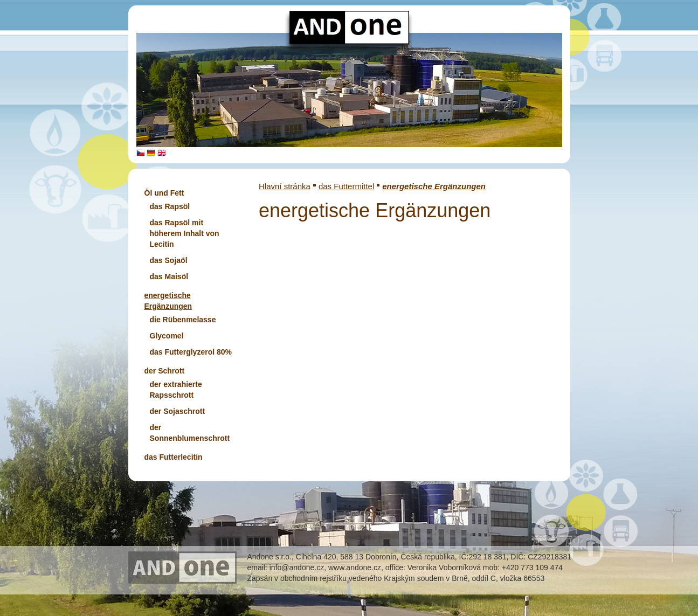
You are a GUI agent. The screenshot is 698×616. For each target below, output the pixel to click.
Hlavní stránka (285, 186)
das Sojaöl (169, 260)
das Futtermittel (346, 186)
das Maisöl (169, 276)
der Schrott (165, 371)
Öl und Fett (164, 193)
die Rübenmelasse (183, 320)
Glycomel (167, 336)
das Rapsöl (170, 206)
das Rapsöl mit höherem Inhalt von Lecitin (185, 233)
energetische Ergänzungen (434, 186)
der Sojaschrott (178, 411)
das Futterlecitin (174, 457)
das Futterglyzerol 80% (191, 352)
